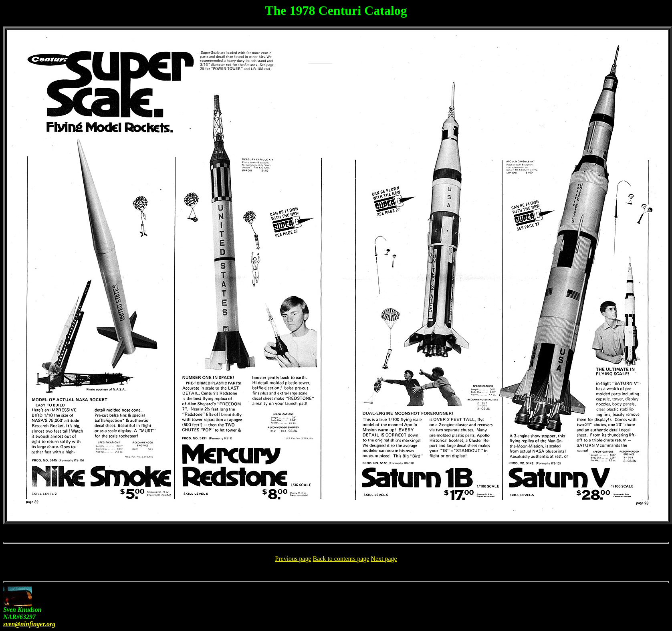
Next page (384, 559)
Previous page (293, 559)
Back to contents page (341, 559)
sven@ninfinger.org (29, 624)
